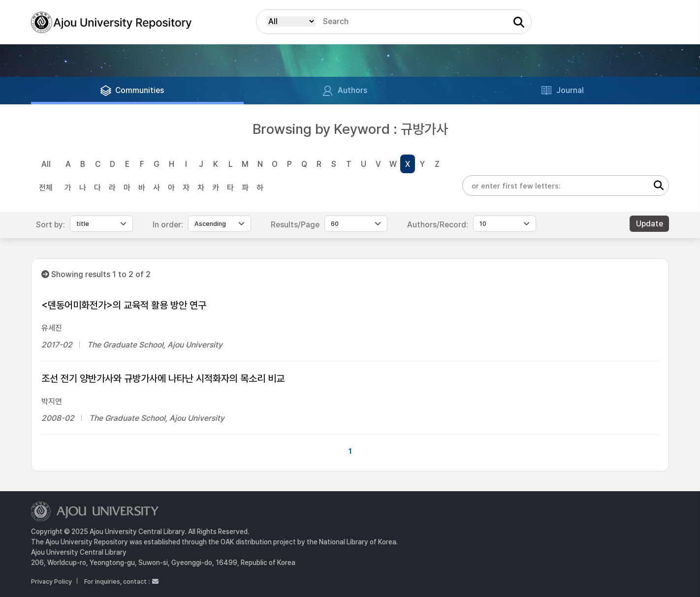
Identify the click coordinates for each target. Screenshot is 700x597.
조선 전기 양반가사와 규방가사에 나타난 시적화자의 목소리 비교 (163, 378)
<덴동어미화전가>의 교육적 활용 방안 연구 (124, 305)
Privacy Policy (51, 581)
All (46, 164)
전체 (46, 188)
